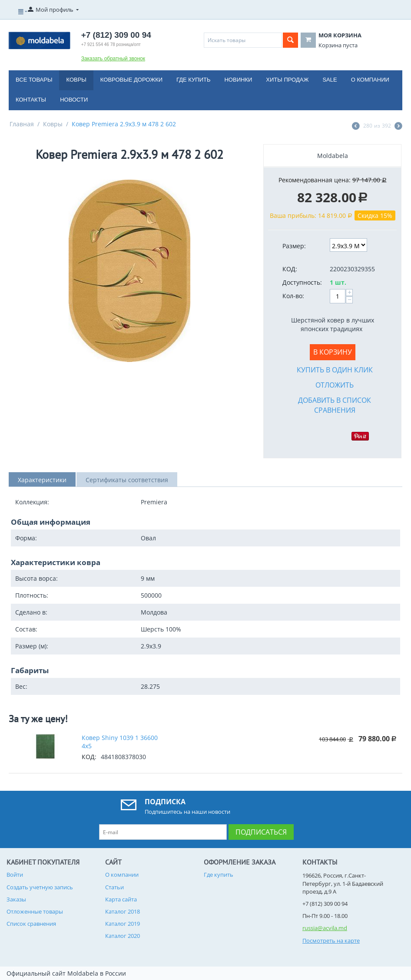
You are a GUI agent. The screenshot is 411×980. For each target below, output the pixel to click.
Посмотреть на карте (331, 941)
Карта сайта (121, 899)
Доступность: (302, 282)
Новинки (238, 80)
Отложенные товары (35, 911)
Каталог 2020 (123, 936)
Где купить (193, 80)
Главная (22, 124)
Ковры (76, 80)
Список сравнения (31, 924)
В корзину (333, 352)
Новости (74, 100)
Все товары (34, 80)
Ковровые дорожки (131, 80)
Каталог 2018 (123, 911)
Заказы (16, 899)
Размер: (294, 246)
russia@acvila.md (325, 928)
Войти (15, 875)
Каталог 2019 (123, 924)
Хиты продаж (287, 80)
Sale (330, 80)
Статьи (114, 887)
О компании (370, 80)
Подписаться (261, 832)
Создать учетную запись (40, 887)
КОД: (290, 269)
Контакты (31, 100)
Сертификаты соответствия (127, 480)
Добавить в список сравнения (335, 405)
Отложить (335, 385)
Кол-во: (293, 296)
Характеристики (42, 480)
